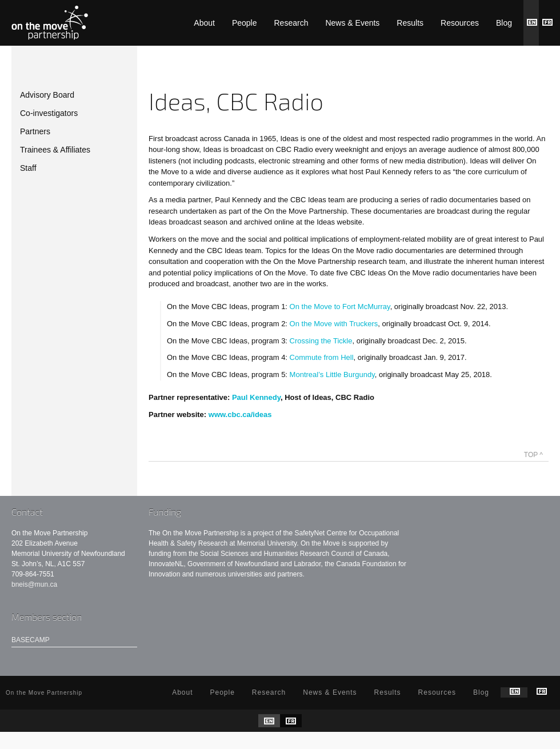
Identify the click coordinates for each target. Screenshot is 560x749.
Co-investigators (49, 113)
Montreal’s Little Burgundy (332, 375)
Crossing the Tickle (321, 341)
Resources (460, 23)
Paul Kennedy (256, 397)
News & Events (352, 23)
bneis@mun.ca (34, 584)
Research (291, 23)
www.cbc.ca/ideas (240, 414)
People (245, 23)
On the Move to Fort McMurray (340, 307)
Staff (28, 168)
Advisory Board (47, 95)
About (204, 23)
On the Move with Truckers (334, 324)
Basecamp (31, 640)
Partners (35, 131)
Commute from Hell (322, 357)
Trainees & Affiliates (55, 150)
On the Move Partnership (50, 23)
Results (410, 23)
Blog (504, 23)
